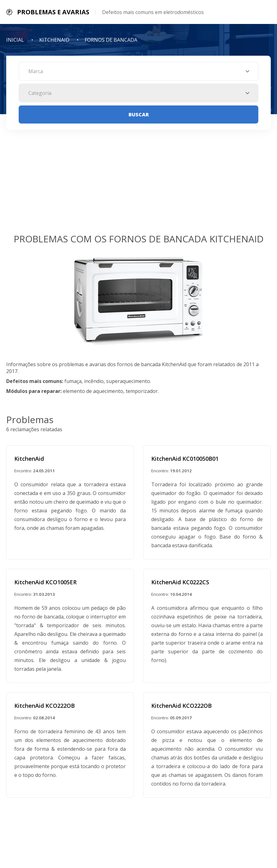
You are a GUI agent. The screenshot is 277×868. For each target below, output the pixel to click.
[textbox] (138, 71)
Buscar (139, 114)
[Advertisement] (138, 186)
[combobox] (138, 71)
